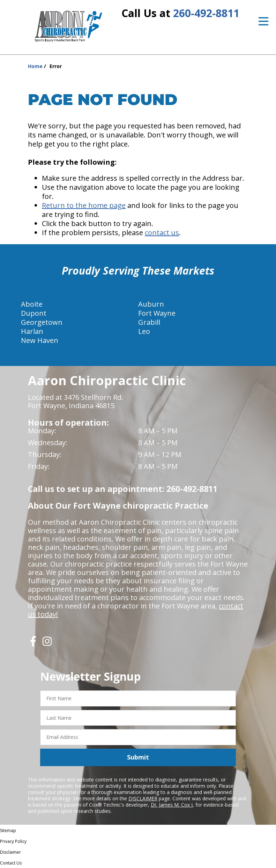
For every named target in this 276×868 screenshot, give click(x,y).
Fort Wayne (157, 313)
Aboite (32, 304)
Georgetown (42, 322)
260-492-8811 (206, 13)
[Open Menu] (263, 21)
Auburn (151, 304)
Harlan (32, 331)
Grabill (149, 322)
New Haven (40, 340)
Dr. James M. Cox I (172, 805)
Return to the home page (84, 205)
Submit (138, 757)
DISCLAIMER (143, 798)
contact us (162, 233)
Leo (144, 331)
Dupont (34, 313)
